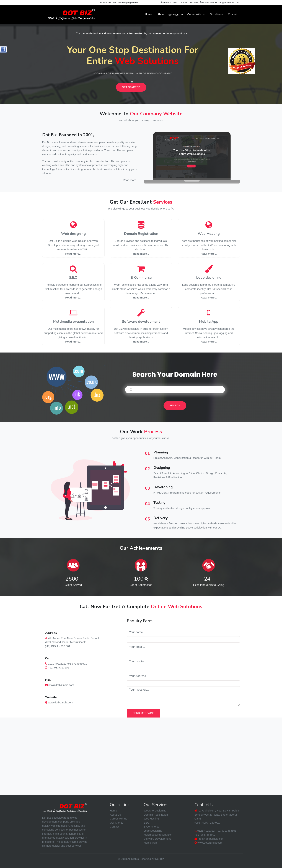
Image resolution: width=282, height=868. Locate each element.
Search (175, 405)
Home (149, 14)
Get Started (131, 87)
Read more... (131, 180)
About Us (115, 815)
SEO (147, 823)
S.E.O (73, 278)
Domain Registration (141, 234)
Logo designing (209, 278)
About (161, 14)
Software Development (157, 839)
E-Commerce (141, 278)
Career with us (196, 14)
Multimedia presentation (73, 322)
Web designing (73, 234)
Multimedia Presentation (158, 835)
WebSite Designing (155, 810)
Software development (141, 322)
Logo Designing (153, 831)
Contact (233, 14)
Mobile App (209, 322)
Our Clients (117, 823)
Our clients (216, 14)
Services (174, 15)
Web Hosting (209, 234)
